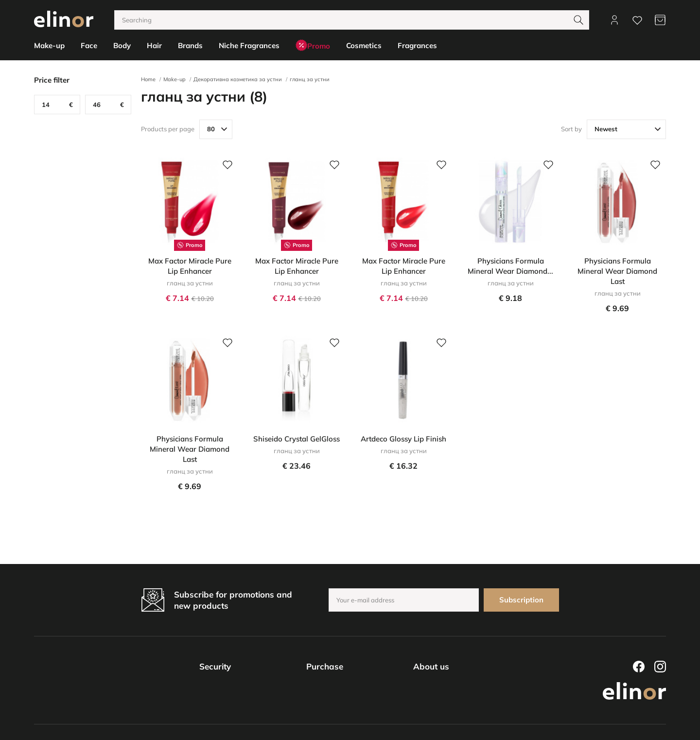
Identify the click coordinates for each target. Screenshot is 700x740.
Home (148, 79)
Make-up (175, 79)
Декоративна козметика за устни (238, 79)
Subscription (521, 600)
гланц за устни (310, 79)
